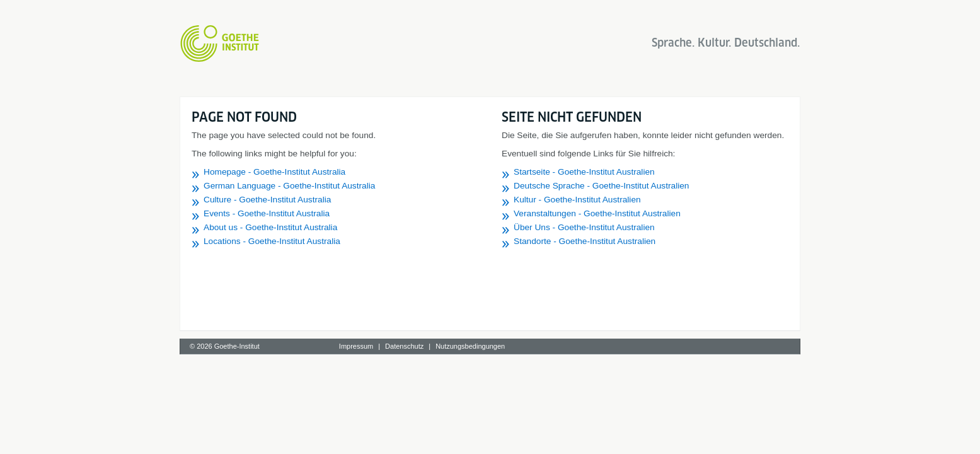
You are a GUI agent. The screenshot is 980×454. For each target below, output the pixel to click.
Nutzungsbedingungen (470, 346)
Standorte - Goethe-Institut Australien (585, 241)
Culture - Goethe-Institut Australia (267, 200)
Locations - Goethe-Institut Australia (272, 241)
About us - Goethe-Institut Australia (270, 227)
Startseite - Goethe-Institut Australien (584, 172)
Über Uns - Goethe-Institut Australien (584, 227)
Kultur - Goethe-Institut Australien (577, 200)
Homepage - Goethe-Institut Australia (274, 172)
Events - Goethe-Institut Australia (267, 213)
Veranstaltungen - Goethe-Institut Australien (597, 213)
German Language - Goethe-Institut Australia (289, 186)
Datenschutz (404, 346)
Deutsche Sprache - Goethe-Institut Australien (601, 186)
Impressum (356, 346)
